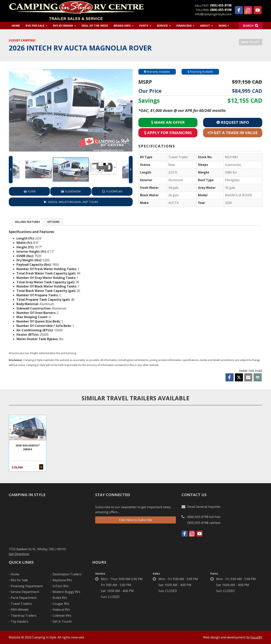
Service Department (25, 592)
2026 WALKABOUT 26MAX (28, 443)
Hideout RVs (61, 610)
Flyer (29, 191)
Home (16, 26)
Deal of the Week (95, 26)
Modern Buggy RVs (66, 592)
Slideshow (71, 191)
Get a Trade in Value (233, 133)
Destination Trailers (67, 574)
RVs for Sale (37, 26)
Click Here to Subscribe (136, 520)
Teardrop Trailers (24, 616)
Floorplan (112, 191)
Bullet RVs (60, 598)
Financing (185, 26)
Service (164, 26)
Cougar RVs (61, 604)
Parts (145, 26)
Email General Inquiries (204, 507)
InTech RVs (61, 586)
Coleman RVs (62, 616)
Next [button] (131, 170)
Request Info (233, 122)
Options (53, 222)
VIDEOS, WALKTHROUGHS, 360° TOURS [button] (71, 202)
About (206, 26)
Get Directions (19, 554)
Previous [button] (11, 170)
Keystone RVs (62, 580)
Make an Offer (168, 122)
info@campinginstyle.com (213, 14)
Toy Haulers (19, 621)
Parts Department (24, 598)
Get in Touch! (62, 621)
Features (27, 222)
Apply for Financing (168, 133)
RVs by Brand (65, 26)
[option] (71, 110)
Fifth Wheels (20, 610)
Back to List (251, 42)
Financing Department (27, 586)
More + (224, 26)
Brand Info (124, 26)
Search (248, 26)
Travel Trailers (21, 604)
